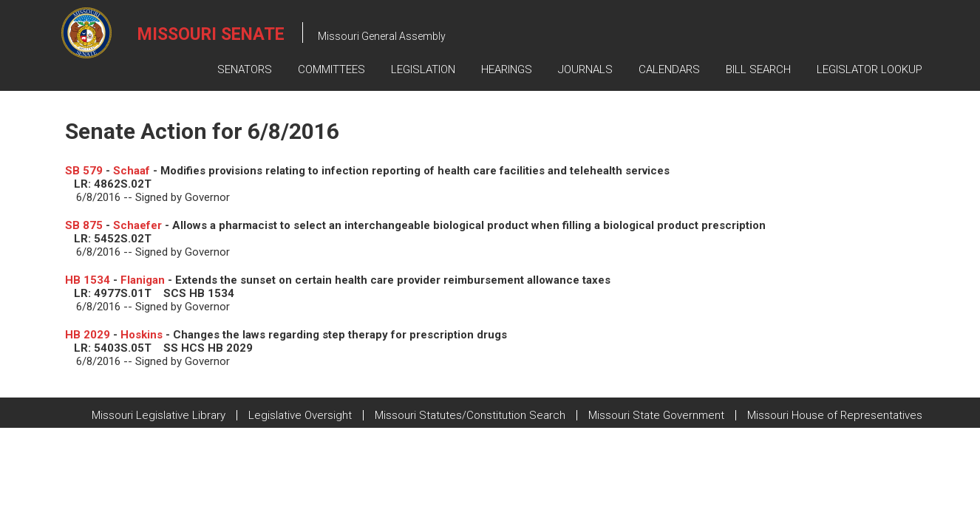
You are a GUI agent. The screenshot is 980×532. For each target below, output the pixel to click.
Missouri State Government (656, 415)
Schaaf (132, 171)
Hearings (507, 69)
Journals (585, 69)
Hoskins (142, 335)
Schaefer (137, 225)
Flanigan (143, 280)
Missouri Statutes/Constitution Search (470, 415)
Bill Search (758, 69)
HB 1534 (88, 280)
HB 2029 (88, 335)
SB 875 (84, 225)
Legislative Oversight (300, 415)
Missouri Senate (211, 34)
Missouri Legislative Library (159, 415)
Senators (245, 69)
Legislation (423, 69)
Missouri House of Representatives (835, 415)
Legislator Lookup (870, 69)
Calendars (669, 69)
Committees (331, 69)
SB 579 (84, 171)
